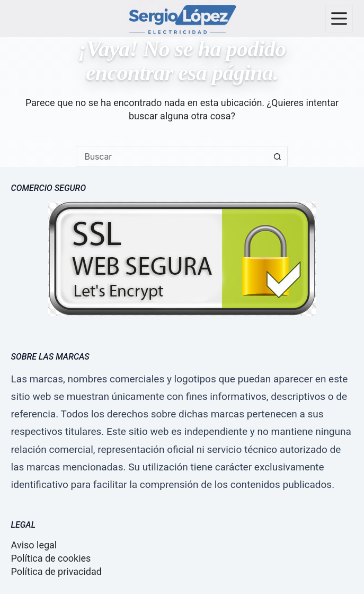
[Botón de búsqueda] (277, 156)
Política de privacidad (56, 571)
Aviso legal (34, 545)
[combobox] (172, 156)
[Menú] (339, 19)
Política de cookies (51, 558)
